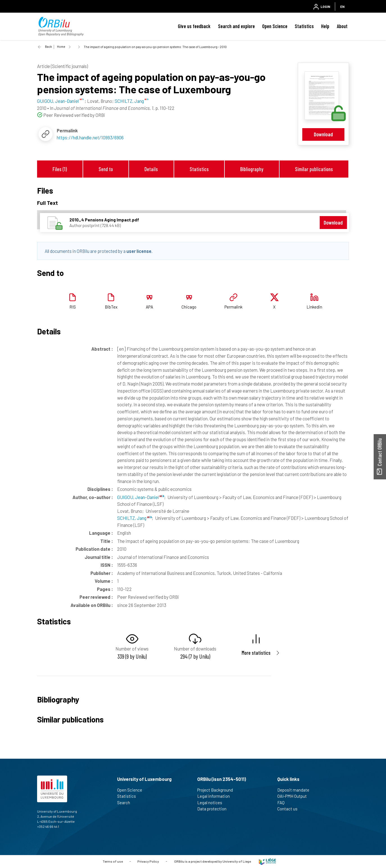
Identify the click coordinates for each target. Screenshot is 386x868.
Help (325, 26)
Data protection (214, 809)
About (342, 26)
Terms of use (113, 861)
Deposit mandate (296, 790)
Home (61, 47)
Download (323, 134)
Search (126, 803)
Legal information (216, 796)
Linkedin (314, 307)
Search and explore (236, 26)
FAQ (283, 803)
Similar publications (314, 169)
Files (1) (60, 169)
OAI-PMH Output (294, 796)
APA (149, 307)
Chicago (189, 307)
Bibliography (252, 169)
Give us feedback (194, 26)
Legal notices (212, 803)
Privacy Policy (148, 861)
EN (342, 6)
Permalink (233, 307)
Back (48, 47)
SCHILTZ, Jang (134, 518)
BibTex (111, 307)
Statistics (304, 26)
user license (139, 251)
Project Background (217, 790)
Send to (106, 169)
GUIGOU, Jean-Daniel (141, 497)
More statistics (256, 653)
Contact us (290, 809)
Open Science (275, 26)
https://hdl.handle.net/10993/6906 (90, 137)
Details (151, 169)
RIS (73, 307)
